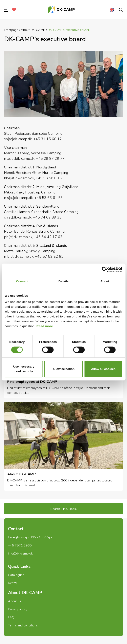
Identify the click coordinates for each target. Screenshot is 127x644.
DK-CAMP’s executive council (69, 30)
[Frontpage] (62, 10)
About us (15, 601)
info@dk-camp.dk (20, 554)
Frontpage (11, 30)
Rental (13, 583)
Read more (45, 326)
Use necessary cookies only (24, 369)
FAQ (11, 617)
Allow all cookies (103, 369)
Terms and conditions (23, 625)
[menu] (6, 10)
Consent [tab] (22, 281)
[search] (121, 10)
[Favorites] (14, 10)
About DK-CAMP (33, 30)
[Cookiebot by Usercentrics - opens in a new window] (105, 270)
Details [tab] (64, 281)
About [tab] (105, 281)
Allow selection (63, 369)
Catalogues (16, 575)
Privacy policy (18, 609)
